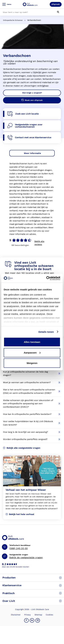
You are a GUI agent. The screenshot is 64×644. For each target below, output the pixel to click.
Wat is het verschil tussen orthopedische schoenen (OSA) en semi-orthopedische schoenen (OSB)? (32, 391)
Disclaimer (16, 615)
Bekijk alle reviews (39, 243)
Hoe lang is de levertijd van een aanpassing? (32, 432)
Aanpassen (32, 352)
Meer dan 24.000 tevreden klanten (15, 567)
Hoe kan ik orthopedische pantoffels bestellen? (32, 414)
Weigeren (32, 363)
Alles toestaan (32, 342)
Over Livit (32, 601)
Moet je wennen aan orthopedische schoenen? (32, 383)
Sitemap (38, 615)
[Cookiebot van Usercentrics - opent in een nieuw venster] (46, 278)
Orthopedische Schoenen (13, 20)
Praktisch (32, 593)
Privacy (27, 615)
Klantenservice (32, 585)
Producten (32, 578)
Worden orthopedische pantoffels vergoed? (32, 439)
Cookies (49, 615)
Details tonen (46, 332)
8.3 (4, 564)
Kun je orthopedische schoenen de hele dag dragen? (32, 373)
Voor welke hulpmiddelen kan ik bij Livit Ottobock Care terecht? (32, 423)
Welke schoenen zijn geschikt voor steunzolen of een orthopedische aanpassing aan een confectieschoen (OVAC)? (32, 404)
